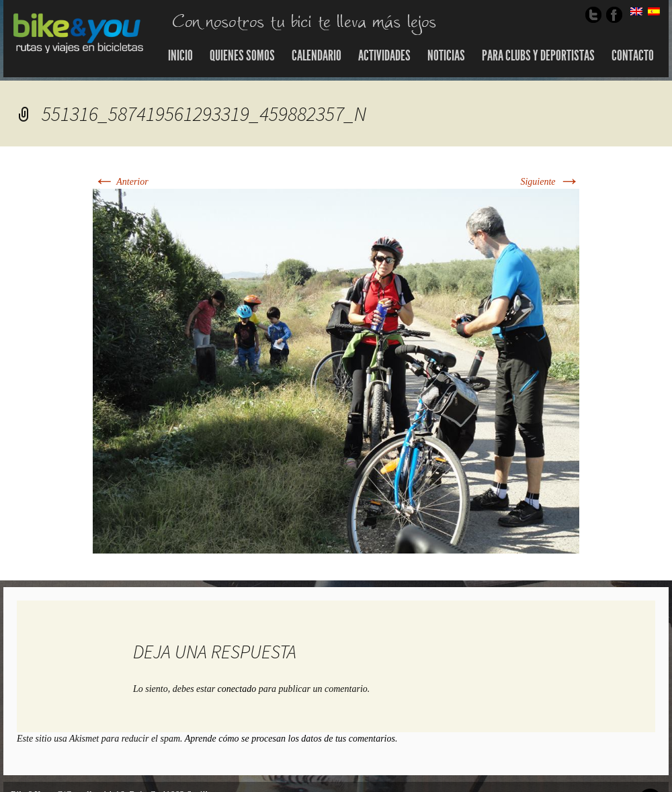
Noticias (446, 56)
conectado (237, 689)
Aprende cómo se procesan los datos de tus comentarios (290, 739)
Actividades (384, 56)
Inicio (180, 56)
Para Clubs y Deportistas (538, 56)
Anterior (121, 182)
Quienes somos (242, 56)
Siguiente (550, 182)
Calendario (317, 56)
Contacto (633, 56)
